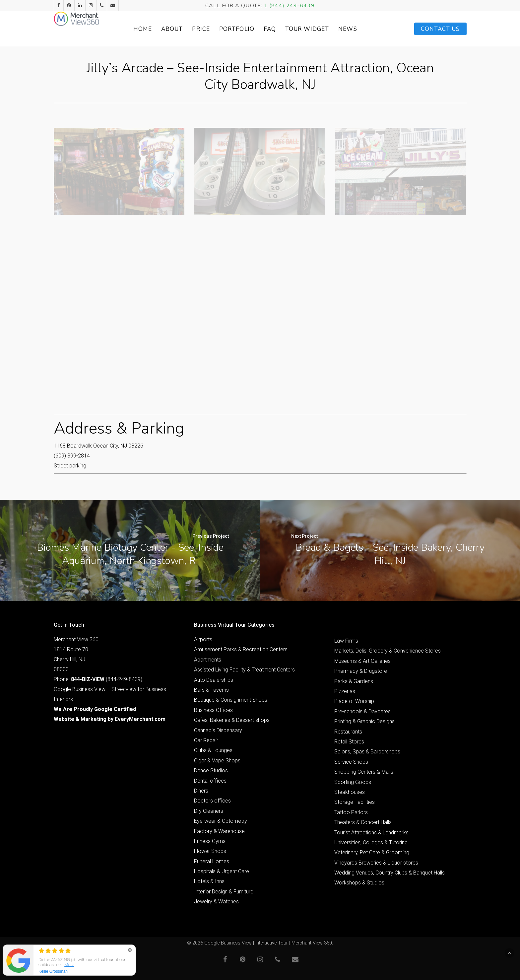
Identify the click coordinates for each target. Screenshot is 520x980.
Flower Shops (210, 851)
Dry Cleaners (209, 811)
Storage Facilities (355, 802)
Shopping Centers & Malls (364, 772)
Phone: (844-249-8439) (98, 679)
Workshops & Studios (359, 883)
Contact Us (440, 29)
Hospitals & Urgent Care (222, 871)
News (362, 29)
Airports (203, 639)
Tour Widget (322, 29)
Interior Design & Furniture (224, 892)
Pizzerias (345, 691)
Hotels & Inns (209, 881)
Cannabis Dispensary (218, 730)
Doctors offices (212, 801)
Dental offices (210, 781)
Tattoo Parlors (351, 812)
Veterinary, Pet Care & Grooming (372, 852)
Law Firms (346, 641)
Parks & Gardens (354, 681)
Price (216, 29)
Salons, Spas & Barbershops (367, 752)
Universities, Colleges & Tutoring (371, 842)
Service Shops (351, 762)
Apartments (208, 660)
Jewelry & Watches (216, 902)
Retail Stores (349, 742)
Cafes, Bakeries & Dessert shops (232, 720)
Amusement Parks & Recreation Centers (241, 649)
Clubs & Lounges (213, 750)
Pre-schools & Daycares (362, 711)
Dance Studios (211, 770)
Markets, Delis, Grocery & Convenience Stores (388, 651)
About (187, 29)
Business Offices (213, 710)
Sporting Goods (353, 782)
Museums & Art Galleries (362, 661)
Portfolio (252, 29)
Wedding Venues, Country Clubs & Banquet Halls (390, 873)
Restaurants (348, 732)
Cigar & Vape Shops (217, 761)
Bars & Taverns (211, 690)
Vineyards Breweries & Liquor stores (376, 863)
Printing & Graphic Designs (364, 721)
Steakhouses (350, 792)
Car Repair (206, 740)
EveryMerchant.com (140, 719)
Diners (201, 791)
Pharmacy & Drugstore (361, 671)
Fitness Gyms (210, 841)
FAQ (285, 29)
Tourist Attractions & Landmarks (371, 833)
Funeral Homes (212, 861)
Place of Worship (354, 701)
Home (157, 29)
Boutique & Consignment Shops (231, 700)
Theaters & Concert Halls (363, 822)
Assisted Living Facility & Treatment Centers (244, 670)
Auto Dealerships (214, 680)
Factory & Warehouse (219, 831)
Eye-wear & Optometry (221, 821)
